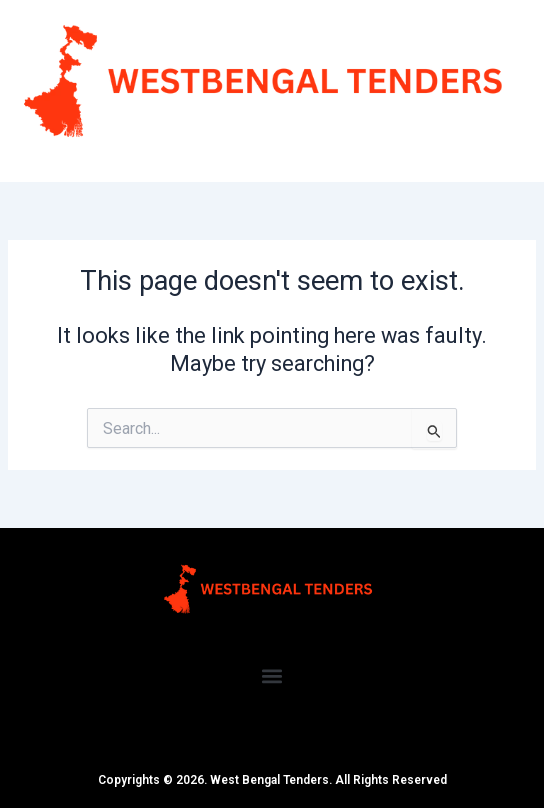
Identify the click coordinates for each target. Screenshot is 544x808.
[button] (272, 676)
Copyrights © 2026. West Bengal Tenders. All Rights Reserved (272, 780)
